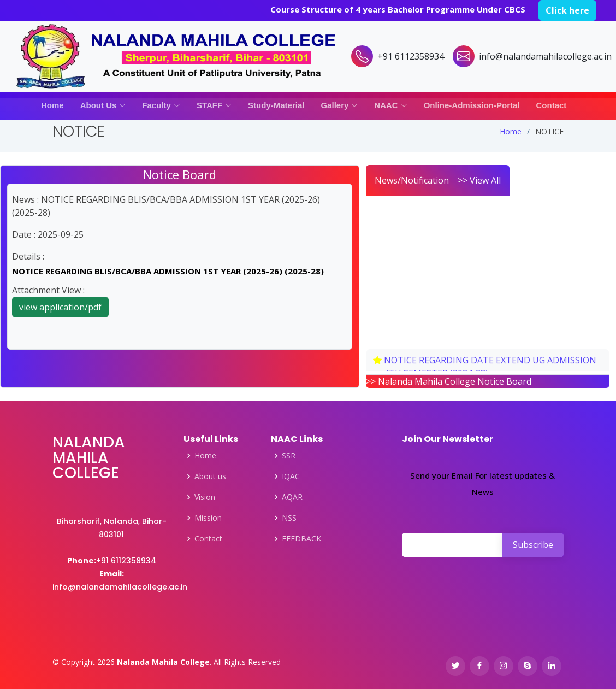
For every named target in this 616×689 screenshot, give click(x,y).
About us (210, 476)
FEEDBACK (301, 539)
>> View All (479, 180)
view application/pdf (60, 307)
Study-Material (276, 105)
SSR (289, 456)
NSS (289, 518)
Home (52, 105)
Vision (205, 497)
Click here (567, 10)
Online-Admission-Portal (472, 105)
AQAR (292, 497)
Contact (552, 105)
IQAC (291, 476)
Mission (208, 518)
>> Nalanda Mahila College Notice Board (449, 381)
